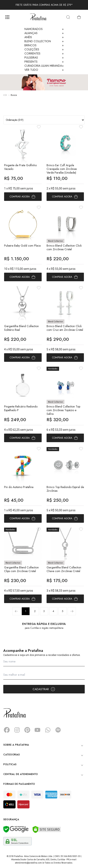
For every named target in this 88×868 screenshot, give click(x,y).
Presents (44, 62)
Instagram (17, 730)
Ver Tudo (44, 70)
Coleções (44, 49)
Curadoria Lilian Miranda (44, 66)
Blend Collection (44, 41)
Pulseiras (44, 58)
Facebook (7, 730)
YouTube (38, 730)
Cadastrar (44, 689)
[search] (68, 17)
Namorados (44, 29)
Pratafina (38, 17)
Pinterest (27, 730)
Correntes (44, 53)
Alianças (44, 33)
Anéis (44, 37)
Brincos (44, 45)
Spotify (58, 730)
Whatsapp (48, 730)
